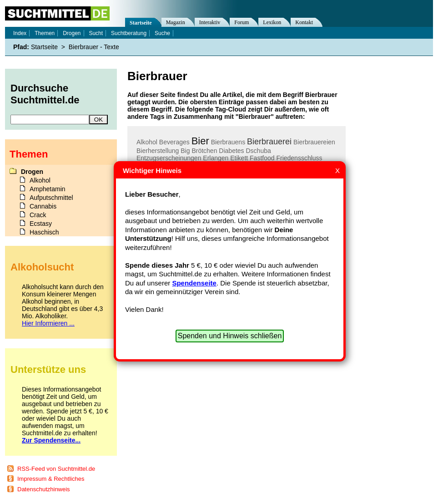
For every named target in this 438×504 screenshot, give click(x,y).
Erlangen (216, 158)
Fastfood (262, 158)
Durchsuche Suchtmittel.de (45, 94)
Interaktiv (210, 22)
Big (185, 151)
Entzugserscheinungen (169, 158)
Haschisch (44, 232)
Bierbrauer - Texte (94, 47)
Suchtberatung (129, 33)
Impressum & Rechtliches (51, 479)
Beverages (174, 142)
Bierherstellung (158, 151)
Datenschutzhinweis (44, 489)
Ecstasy (41, 224)
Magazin (176, 22)
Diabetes (231, 151)
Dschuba (259, 151)
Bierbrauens (228, 142)
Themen (45, 33)
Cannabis (43, 206)
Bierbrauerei (269, 142)
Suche (162, 33)
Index (20, 33)
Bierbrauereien (314, 142)
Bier (200, 141)
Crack (38, 215)
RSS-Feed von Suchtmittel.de (56, 469)
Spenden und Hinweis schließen (230, 336)
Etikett (239, 158)
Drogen (72, 33)
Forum (242, 22)
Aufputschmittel (51, 198)
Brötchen (204, 151)
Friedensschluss (299, 158)
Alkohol (147, 142)
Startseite (141, 23)
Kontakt (304, 22)
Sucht (96, 33)
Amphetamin (48, 189)
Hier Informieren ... (48, 323)
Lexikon (272, 22)
